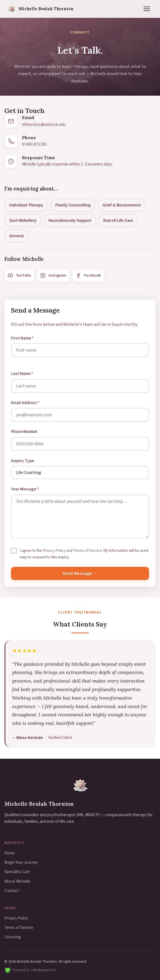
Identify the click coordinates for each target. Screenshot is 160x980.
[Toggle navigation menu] (147, 9)
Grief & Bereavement (122, 205)
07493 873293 (34, 144)
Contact (12, 891)
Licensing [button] (13, 937)
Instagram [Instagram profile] (53, 275)
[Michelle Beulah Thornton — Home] (40, 9)
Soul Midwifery (23, 220)
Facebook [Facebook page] (88, 275)
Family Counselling (73, 205)
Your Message (25, 489)
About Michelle (17, 881)
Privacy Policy (54, 550)
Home (10, 853)
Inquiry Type (23, 461)
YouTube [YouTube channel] (19, 275)
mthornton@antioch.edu (44, 125)
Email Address (25, 403)
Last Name (22, 374)
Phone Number (24, 432)
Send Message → (80, 573)
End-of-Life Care (118, 220)
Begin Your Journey (21, 862)
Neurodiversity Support (70, 220)
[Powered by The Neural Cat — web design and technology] (30, 970)
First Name (22, 338)
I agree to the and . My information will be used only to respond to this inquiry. (84, 554)
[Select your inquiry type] (80, 473)
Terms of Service (88, 550)
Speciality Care (17, 872)
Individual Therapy (26, 205)
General (16, 236)
